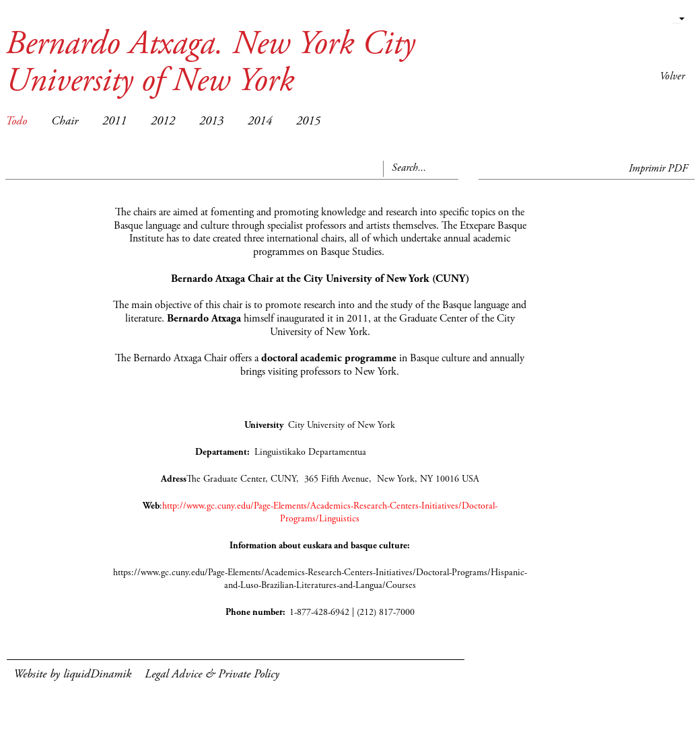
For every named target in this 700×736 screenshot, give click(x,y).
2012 (163, 122)
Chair (65, 122)
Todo (16, 122)
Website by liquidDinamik (72, 675)
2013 (211, 122)
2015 (308, 122)
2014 (260, 122)
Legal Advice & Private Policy (212, 675)
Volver (672, 77)
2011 (114, 122)
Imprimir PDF (658, 169)
